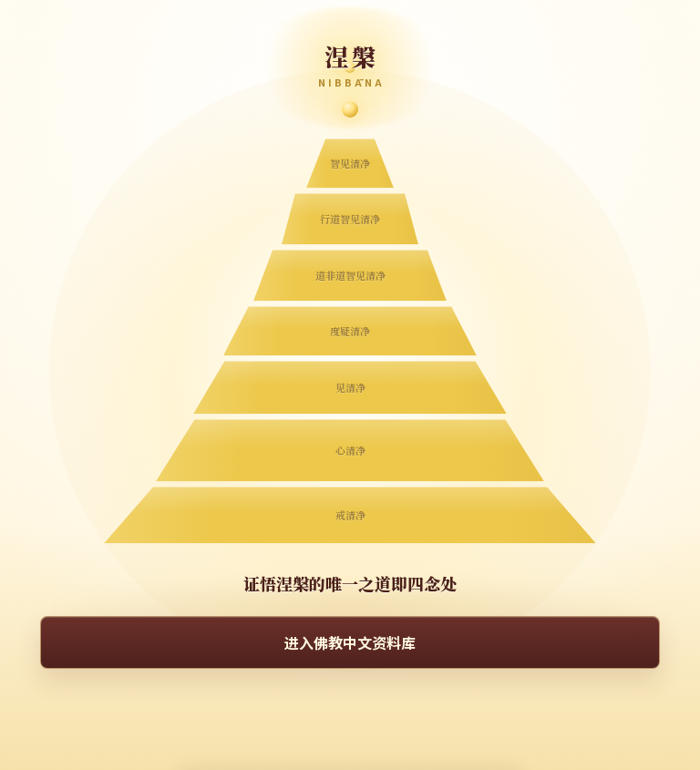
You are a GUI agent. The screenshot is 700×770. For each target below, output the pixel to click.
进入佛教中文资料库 (350, 642)
